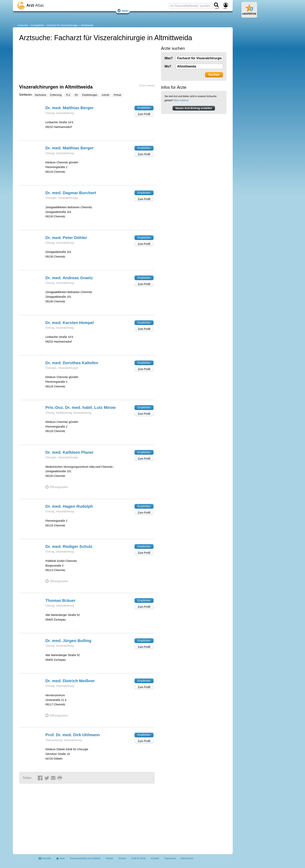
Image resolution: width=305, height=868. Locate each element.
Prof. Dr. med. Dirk (73, 735)
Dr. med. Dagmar (71, 193)
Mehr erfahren (181, 100)
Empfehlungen (90, 95)
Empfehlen (144, 108)
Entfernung (56, 95)
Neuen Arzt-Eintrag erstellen (194, 108)
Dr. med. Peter (66, 238)
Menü (123, 11)
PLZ (68, 95)
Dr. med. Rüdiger (69, 546)
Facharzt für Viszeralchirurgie (63, 25)
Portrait (117, 95)
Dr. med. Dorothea (72, 363)
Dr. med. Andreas (69, 278)
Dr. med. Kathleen (69, 452)
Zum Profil (144, 114)
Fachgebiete (38, 25)
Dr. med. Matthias (69, 108)
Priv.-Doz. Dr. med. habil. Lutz (80, 407)
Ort (76, 95)
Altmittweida (87, 25)
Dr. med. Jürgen (68, 641)
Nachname (41, 95)
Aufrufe (106, 95)
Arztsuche (23, 25)
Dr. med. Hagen (69, 506)
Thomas (60, 600)
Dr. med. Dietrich (70, 681)
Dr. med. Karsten (70, 323)
